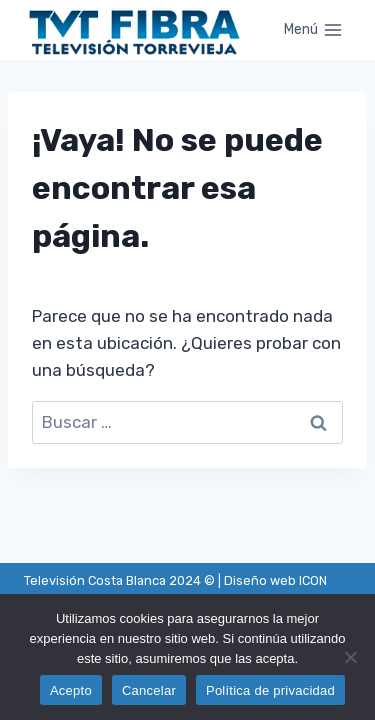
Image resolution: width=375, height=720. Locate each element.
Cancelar (149, 690)
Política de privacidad (270, 690)
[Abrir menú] (313, 30)
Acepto (71, 690)
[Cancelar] (350, 657)
